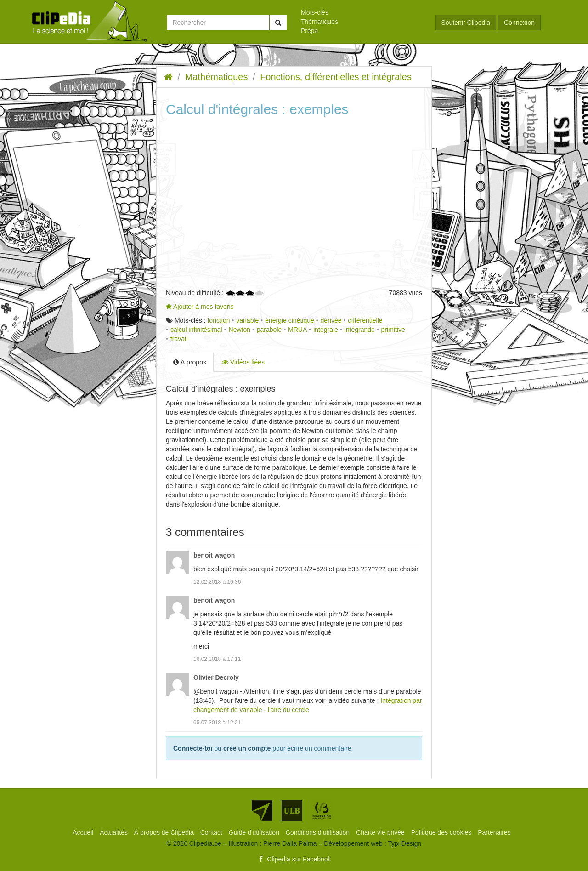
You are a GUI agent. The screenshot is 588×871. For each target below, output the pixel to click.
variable (247, 320)
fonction (218, 320)
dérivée (331, 320)
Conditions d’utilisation (319, 832)
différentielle (365, 320)
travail (179, 339)
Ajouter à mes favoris (200, 307)
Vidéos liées (243, 362)
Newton (240, 330)
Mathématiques (217, 77)
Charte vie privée (381, 832)
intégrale (326, 330)
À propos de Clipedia (165, 832)
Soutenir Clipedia (466, 23)
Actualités (115, 832)
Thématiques (319, 22)
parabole (269, 330)
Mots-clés (315, 12)
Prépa (309, 31)
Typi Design (404, 843)
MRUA (297, 330)
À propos (190, 362)
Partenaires (494, 832)
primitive (393, 330)
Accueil (84, 832)
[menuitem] (361, 12)
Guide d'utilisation (255, 832)
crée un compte (247, 748)
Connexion (519, 23)
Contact (212, 832)
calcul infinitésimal (196, 330)
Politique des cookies (442, 832)
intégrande (360, 330)
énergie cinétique (290, 320)
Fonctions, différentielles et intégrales (336, 77)
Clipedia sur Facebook (294, 859)
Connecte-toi (193, 748)
